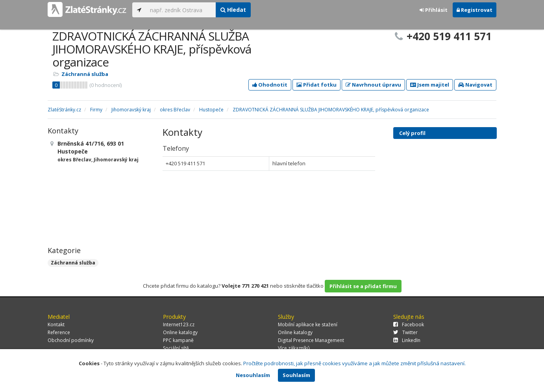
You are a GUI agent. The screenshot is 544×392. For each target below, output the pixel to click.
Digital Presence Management (311, 340)
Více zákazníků (294, 348)
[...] (181, 10)
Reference (59, 332)
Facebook (409, 325)
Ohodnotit (270, 85)
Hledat (233, 10)
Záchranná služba (85, 74)
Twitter (405, 332)
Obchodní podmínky (71, 340)
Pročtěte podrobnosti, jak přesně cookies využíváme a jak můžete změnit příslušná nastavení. (354, 363)
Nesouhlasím (253, 375)
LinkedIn (407, 340)
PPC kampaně (178, 340)
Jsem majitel (430, 85)
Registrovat (475, 10)
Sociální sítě (176, 348)
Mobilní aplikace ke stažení (308, 325)
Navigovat (475, 85)
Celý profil (412, 133)
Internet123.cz (179, 325)
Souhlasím (296, 375)
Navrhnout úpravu (373, 85)
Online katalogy (180, 332)
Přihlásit (434, 10)
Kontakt (56, 325)
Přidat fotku (316, 85)
